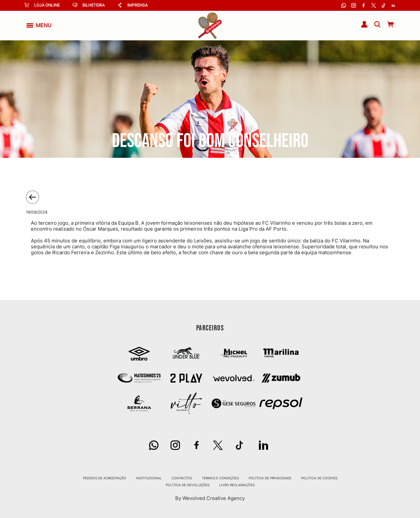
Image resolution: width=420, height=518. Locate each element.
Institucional (149, 478)
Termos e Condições (220, 478)
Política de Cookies (319, 478)
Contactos (182, 478)
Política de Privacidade (270, 478)
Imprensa (133, 5)
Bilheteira (89, 5)
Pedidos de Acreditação (105, 478)
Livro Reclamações (237, 485)
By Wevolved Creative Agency (210, 498)
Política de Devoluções (188, 485)
